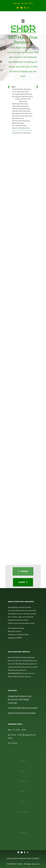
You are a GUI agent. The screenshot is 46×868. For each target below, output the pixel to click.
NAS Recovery (18, 118)
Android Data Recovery (22, 89)
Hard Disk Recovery (20, 104)
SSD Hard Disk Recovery (22, 130)
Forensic (23, 781)
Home (23, 761)
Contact (23, 833)
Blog (23, 791)
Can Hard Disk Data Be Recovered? (23, 708)
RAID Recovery (18, 123)
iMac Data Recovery (20, 106)
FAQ (23, 802)
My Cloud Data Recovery (22, 116)
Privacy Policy (23, 812)
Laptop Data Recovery (21, 111)
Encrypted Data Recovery (23, 96)
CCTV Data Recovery (20, 92)
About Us (23, 771)
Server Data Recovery (21, 128)
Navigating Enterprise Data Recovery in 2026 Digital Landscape (20, 700)
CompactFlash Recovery (22, 94)
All (14, 87)
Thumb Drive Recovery (21, 133)
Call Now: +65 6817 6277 (23, 4)
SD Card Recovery (19, 125)
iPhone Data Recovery (21, 109)
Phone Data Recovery (21, 121)
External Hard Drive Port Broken (22, 713)
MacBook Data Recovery (22, 113)
